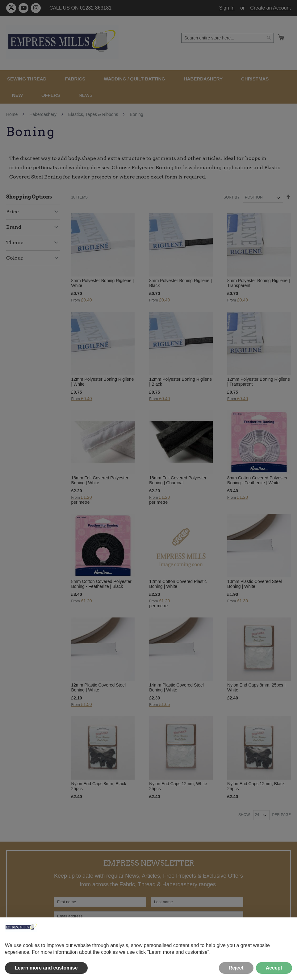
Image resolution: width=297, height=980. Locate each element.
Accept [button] (274, 968)
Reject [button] (236, 968)
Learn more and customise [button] (46, 968)
